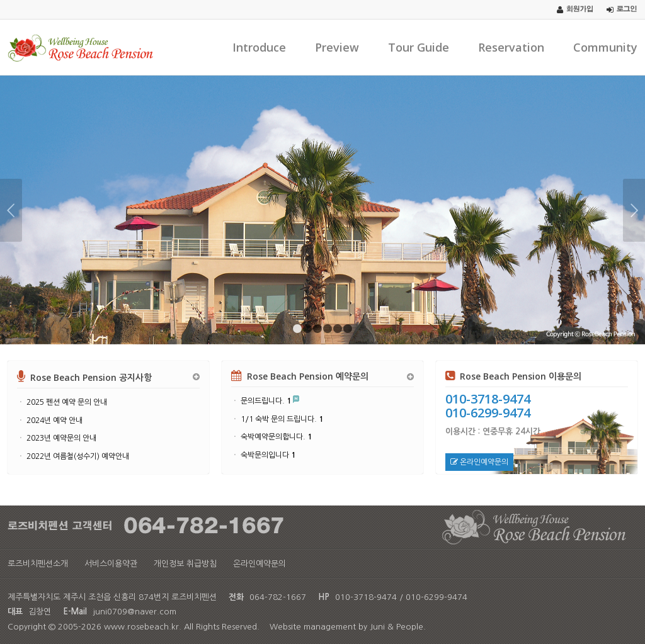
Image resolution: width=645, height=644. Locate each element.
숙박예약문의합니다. (276, 437)
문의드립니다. (266, 401)
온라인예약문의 (479, 462)
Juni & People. (398, 627)
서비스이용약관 (111, 564)
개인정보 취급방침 (185, 564)
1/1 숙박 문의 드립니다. (282, 419)
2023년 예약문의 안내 (61, 438)
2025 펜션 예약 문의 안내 (67, 402)
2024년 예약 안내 (54, 421)
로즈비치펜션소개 (38, 564)
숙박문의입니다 (268, 455)
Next (634, 210)
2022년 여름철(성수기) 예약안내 (78, 456)
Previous (11, 210)
